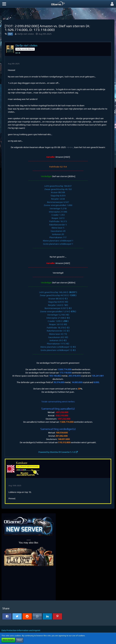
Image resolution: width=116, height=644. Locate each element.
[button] (4, 4)
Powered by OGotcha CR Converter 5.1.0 (57, 452)
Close (19, 640)
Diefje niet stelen (26, 34)
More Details (8, 640)
